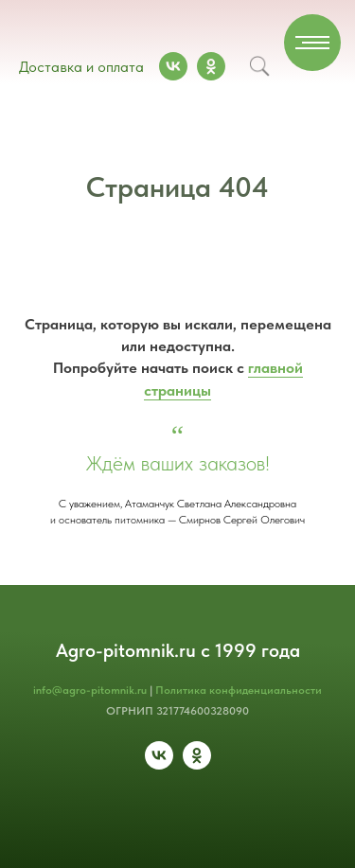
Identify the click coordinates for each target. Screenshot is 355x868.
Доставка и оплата (81, 67)
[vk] (159, 764)
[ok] (197, 764)
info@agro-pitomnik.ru (90, 690)
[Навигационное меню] (312, 43)
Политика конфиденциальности (239, 690)
